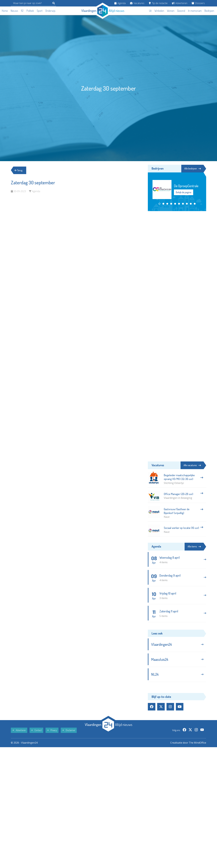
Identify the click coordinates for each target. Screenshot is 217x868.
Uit (150, 11)
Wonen (171, 11)
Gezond (181, 11)
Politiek (30, 11)
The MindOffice (197, 743)
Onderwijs (50, 11)
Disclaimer (69, 730)
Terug (19, 170)
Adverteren (180, 3)
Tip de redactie (158, 3)
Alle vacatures (192, 465)
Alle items (194, 546)
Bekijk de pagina (184, 192)
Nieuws (14, 11)
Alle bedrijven (193, 169)
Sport (40, 11)
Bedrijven (209, 11)
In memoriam (195, 11)
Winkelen (159, 11)
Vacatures (137, 3)
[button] (159, 204)
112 (22, 11)
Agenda (120, 3)
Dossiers (198, 3)
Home (5, 11)
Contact (36, 730)
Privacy (52, 730)
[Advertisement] (177, 236)
